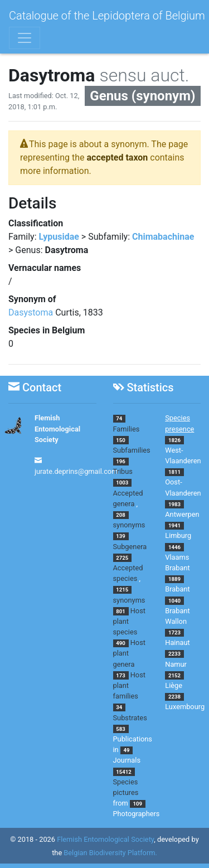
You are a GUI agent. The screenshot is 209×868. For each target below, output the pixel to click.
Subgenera (130, 547)
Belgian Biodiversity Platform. (110, 853)
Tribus (123, 471)
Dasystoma (31, 312)
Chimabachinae (163, 237)
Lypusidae (59, 237)
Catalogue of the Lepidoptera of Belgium (107, 16)
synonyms (129, 525)
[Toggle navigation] (25, 38)
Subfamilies (132, 450)
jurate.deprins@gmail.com (76, 471)
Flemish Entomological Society (57, 428)
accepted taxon (118, 157)
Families (127, 429)
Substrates (130, 718)
